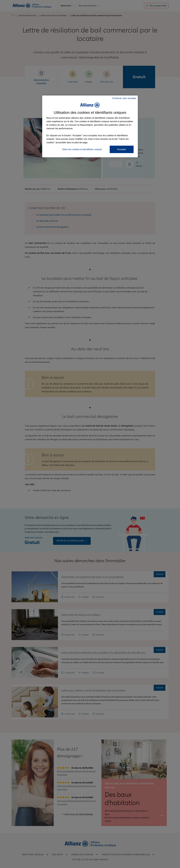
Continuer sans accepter (124, 98)
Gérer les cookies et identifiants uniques (82, 149)
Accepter (122, 149)
